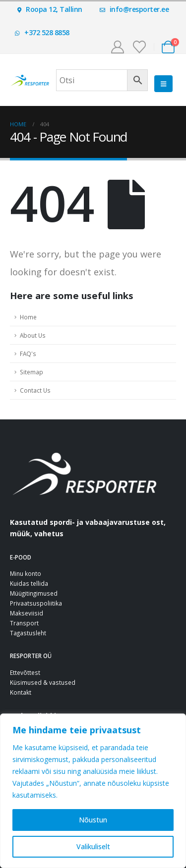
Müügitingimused (34, 593)
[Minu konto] (117, 47)
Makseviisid (27, 613)
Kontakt (21, 692)
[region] (93, 791)
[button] (163, 84)
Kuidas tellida (29, 583)
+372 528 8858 (42, 32)
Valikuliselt (93, 846)
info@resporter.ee (134, 9)
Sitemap (31, 372)
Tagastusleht (28, 633)
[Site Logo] (30, 80)
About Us (33, 335)
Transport (24, 623)
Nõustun (93, 820)
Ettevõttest (25, 672)
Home (28, 317)
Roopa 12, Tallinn (50, 9)
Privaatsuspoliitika (36, 603)
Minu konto (26, 573)
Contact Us (35, 390)
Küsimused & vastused (43, 682)
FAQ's (28, 354)
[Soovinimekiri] (140, 47)
